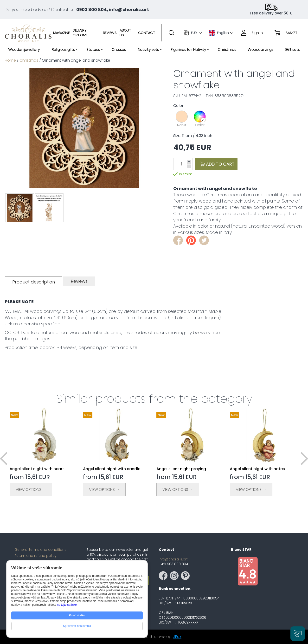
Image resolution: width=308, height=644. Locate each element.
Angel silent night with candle (112, 469)
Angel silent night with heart (37, 469)
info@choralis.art (173, 559)
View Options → (31, 490)
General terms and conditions (40, 550)
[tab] (34, 282)
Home (10, 60)
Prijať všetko (77, 615)
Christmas (29, 60)
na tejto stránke (67, 605)
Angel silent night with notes (257, 469)
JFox (177, 637)
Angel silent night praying (181, 469)
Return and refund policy (35, 556)
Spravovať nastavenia (77, 626)
